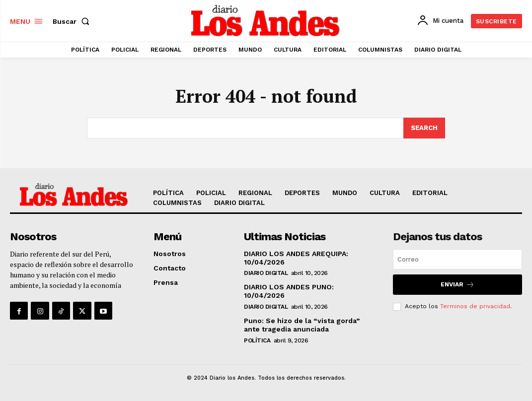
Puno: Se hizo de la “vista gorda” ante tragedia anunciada (302, 325)
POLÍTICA (257, 340)
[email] (457, 259)
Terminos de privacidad (475, 306)
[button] (73, 21)
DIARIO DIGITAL (266, 273)
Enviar (457, 285)
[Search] (424, 128)
